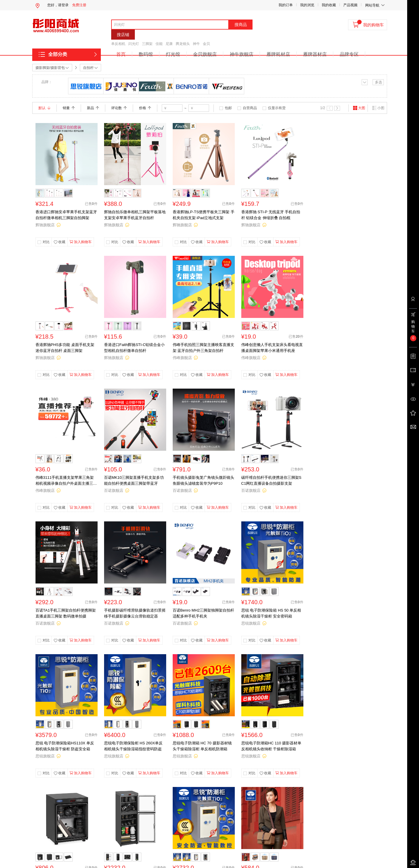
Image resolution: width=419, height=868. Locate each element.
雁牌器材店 (315, 54)
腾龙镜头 (183, 44)
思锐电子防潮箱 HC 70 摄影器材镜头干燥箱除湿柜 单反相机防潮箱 (202, 746)
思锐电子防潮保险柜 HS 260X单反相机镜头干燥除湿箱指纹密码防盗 (134, 746)
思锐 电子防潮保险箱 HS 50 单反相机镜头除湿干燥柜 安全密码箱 (271, 613)
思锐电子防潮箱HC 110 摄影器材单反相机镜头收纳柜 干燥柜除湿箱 (271, 746)
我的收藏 (329, 5)
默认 (45, 108)
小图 (378, 108)
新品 (93, 108)
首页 (121, 54)
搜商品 (241, 25)
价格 (145, 108)
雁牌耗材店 (278, 54)
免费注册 (79, 5)
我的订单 (286, 5)
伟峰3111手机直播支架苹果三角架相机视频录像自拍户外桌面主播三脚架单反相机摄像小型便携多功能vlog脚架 (66, 481)
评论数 (119, 108)
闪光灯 (134, 44)
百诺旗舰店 (114, 490)
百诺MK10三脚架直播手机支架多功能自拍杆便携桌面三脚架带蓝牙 (134, 480)
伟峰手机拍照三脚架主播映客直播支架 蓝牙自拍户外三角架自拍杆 (203, 348)
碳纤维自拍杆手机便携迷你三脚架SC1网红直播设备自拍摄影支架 (271, 480)
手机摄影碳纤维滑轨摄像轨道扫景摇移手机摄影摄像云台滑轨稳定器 (135, 613)
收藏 (59, 242)
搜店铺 (123, 35)
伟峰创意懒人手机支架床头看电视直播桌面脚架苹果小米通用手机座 (272, 348)
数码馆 (146, 54)
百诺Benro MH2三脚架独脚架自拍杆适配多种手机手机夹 (204, 613)
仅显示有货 (277, 108)
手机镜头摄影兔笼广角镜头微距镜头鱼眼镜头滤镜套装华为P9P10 (203, 480)
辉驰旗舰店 (45, 225)
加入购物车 (81, 242)
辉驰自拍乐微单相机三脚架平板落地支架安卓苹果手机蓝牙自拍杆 (135, 215)
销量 (69, 108)
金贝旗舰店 (205, 54)
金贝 (206, 44)
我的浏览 (307, 5)
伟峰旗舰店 (182, 358)
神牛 (196, 44)
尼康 (169, 44)
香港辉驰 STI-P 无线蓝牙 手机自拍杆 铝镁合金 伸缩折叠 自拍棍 (271, 215)
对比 (46, 242)
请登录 (63, 5)
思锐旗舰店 (251, 623)
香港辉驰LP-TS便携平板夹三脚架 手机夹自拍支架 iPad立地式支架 (204, 215)
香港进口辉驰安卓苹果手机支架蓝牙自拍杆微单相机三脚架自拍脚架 (66, 215)
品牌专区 (349, 54)
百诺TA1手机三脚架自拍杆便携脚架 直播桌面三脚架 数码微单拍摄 (66, 613)
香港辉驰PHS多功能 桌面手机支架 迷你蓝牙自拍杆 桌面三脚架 (65, 348)
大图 (359, 108)
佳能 (159, 44)
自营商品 (250, 108)
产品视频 (350, 5)
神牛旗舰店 (242, 54)
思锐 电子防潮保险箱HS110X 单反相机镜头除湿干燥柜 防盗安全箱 (65, 746)
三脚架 (147, 44)
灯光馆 (173, 54)
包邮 (228, 108)
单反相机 (118, 44)
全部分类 (58, 54)
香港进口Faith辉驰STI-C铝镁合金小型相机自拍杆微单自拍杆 (135, 348)
